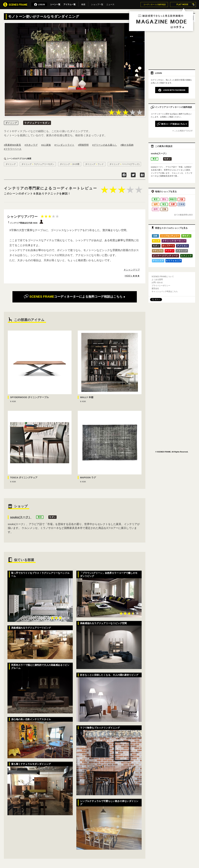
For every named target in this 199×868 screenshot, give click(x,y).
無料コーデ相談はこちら (75, 297)
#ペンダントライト (64, 145)
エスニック (186, 256)
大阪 (181, 199)
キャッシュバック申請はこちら (165, 291)
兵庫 (173, 204)
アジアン (170, 251)
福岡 (156, 204)
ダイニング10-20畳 (70, 164)
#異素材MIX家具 (12, 145)
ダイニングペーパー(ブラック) (124, 164)
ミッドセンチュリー (170, 236)
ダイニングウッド (94, 164)
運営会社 (155, 289)
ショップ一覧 (97, 4)
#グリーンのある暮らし (104, 145)
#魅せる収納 (127, 145)
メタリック (182, 251)
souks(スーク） (21, 517)
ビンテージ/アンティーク (165, 256)
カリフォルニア (174, 261)
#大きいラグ (31, 145)
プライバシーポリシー (161, 286)
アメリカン (183, 246)
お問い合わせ (157, 282)
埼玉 (164, 204)
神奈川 (173, 199)
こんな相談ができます (183, 131)
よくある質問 (157, 280)
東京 (40, 517)
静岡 (156, 209)
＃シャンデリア (132, 270)
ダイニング (11, 164)
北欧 (155, 236)
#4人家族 (46, 145)
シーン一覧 (55, 4)
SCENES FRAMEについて (163, 277)
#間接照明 (83, 145)
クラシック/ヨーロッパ (174, 241)
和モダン (186, 236)
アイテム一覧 (69, 4)
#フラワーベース (13, 149)
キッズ (156, 241)
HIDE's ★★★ (132, 276)
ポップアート (168, 246)
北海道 (181, 204)
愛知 (164, 199)
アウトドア (158, 261)
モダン (52, 517)
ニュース (110, 4)
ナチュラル (158, 251)
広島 (164, 209)
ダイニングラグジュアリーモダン (38, 164)
